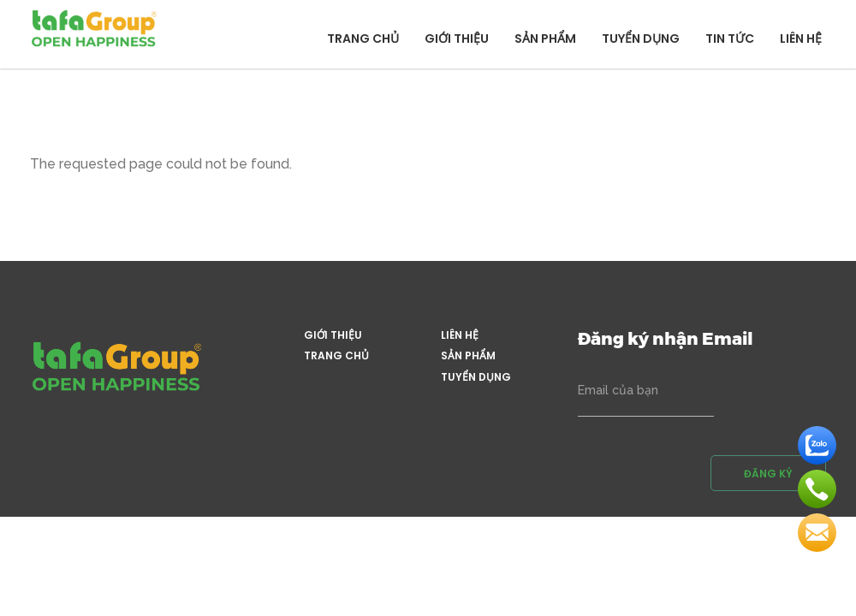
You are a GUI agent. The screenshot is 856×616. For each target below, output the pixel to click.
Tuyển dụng (641, 38)
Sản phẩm (545, 38)
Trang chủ (363, 38)
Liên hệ (801, 38)
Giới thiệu (457, 38)
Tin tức (730, 38)
